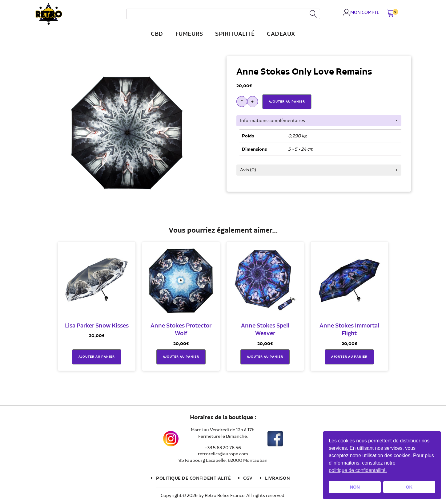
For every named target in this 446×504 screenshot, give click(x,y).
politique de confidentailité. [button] (358, 470)
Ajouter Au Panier (287, 102)
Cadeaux (281, 34)
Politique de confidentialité (193, 478)
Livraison (278, 478)
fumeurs (189, 34)
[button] (390, 14)
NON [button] (355, 487)
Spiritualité (235, 34)
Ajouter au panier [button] (97, 357)
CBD (157, 34)
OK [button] (409, 487)
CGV (248, 478)
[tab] (319, 121)
